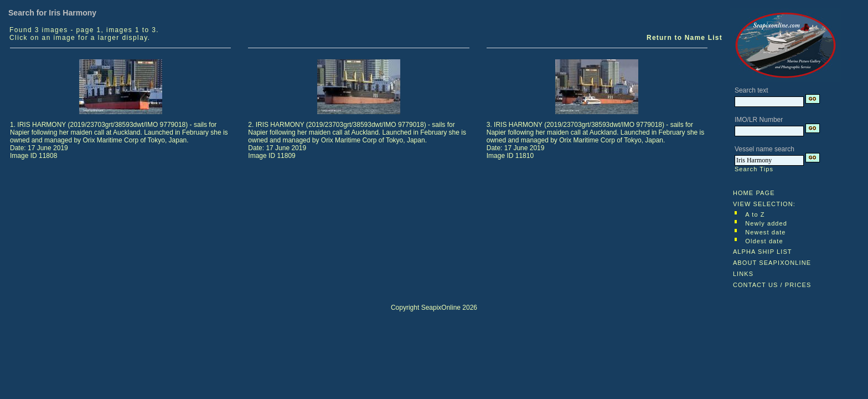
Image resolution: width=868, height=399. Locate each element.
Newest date (765, 232)
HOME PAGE (754, 193)
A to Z (755, 214)
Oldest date (764, 241)
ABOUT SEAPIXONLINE (772, 263)
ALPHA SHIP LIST (763, 252)
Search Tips (754, 169)
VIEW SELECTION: (764, 204)
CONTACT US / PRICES (772, 285)
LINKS (743, 274)
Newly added (766, 223)
